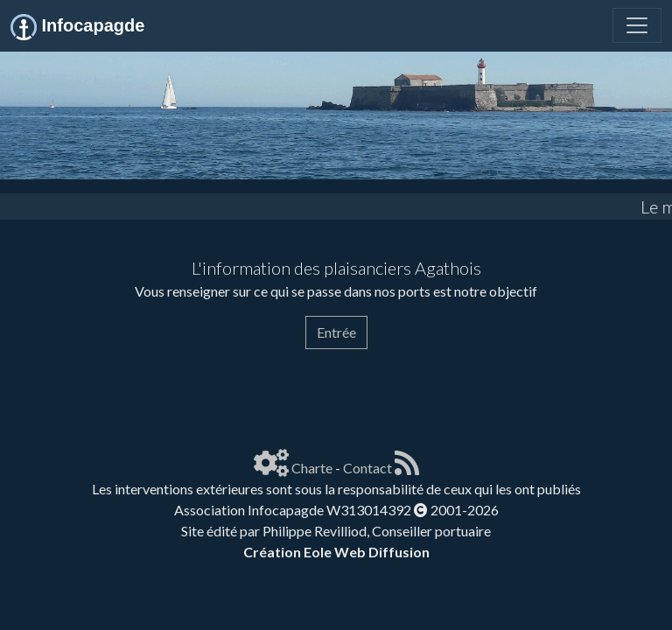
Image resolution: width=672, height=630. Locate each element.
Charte (312, 468)
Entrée (336, 332)
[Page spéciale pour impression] (24, 382)
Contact (367, 468)
